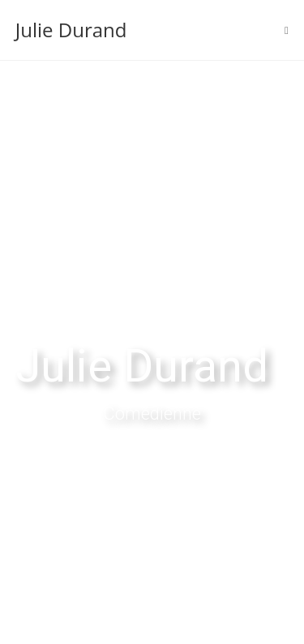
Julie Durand (71, 30)
